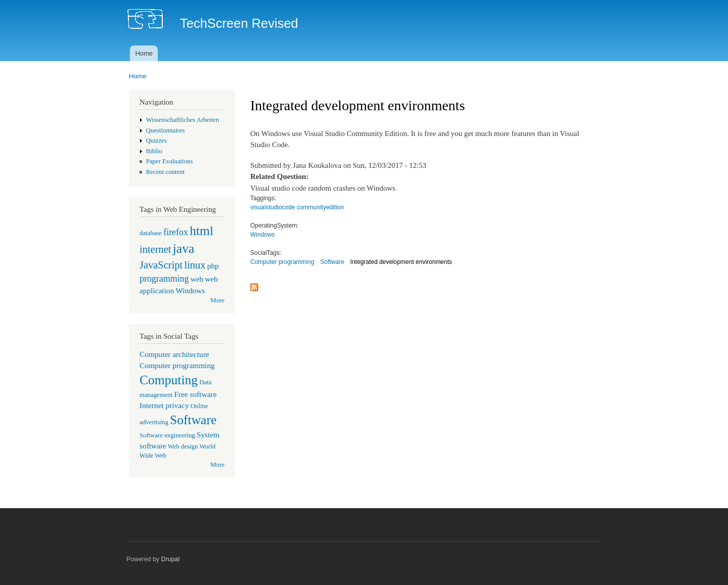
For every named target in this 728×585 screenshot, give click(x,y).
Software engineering (167, 435)
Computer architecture (174, 354)
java (184, 249)
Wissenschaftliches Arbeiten (183, 120)
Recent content (165, 172)
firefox (176, 232)
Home (144, 53)
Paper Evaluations (170, 161)
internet (155, 249)
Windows (190, 290)
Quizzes (156, 141)
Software (193, 420)
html (201, 231)
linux (195, 265)
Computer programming (177, 365)
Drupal (171, 559)
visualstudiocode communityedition (297, 207)
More (217, 300)
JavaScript (161, 265)
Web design (183, 446)
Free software (196, 394)
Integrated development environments (401, 262)
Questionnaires (166, 130)
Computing (169, 380)
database (151, 233)
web (197, 279)
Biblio (154, 151)
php (213, 266)
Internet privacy (164, 405)
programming (164, 279)
